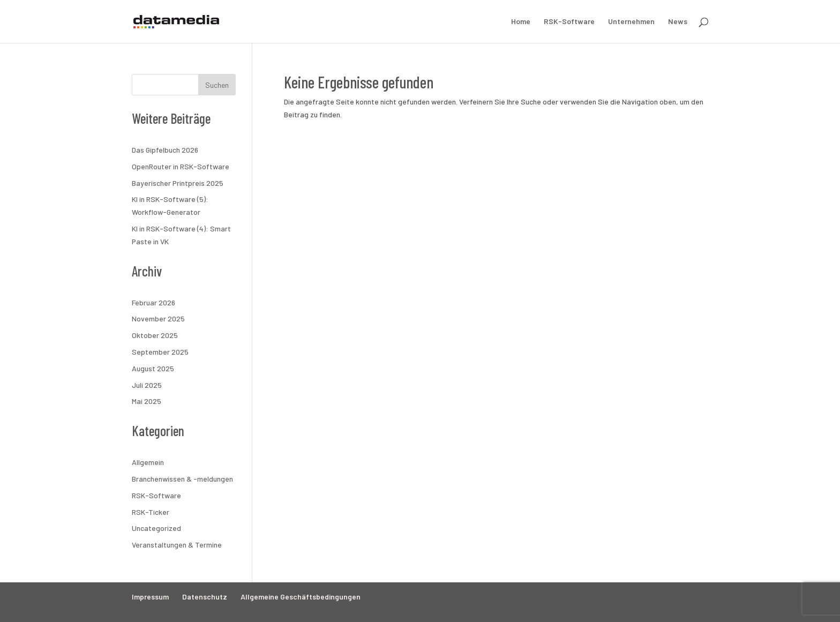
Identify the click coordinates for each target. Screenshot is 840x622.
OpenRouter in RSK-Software (181, 166)
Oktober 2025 (155, 335)
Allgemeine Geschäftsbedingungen (301, 597)
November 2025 (158, 319)
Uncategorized (156, 528)
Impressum (150, 597)
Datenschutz (205, 597)
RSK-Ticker (151, 512)
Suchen (217, 85)
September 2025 (160, 352)
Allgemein (148, 462)
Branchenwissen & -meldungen (182, 479)
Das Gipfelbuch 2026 (165, 150)
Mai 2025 (147, 401)
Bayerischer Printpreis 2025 (178, 183)
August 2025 (153, 368)
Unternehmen (631, 22)
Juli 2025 (147, 385)
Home (521, 22)
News (678, 22)
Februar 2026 (153, 302)
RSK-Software (569, 22)
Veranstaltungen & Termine (177, 545)
